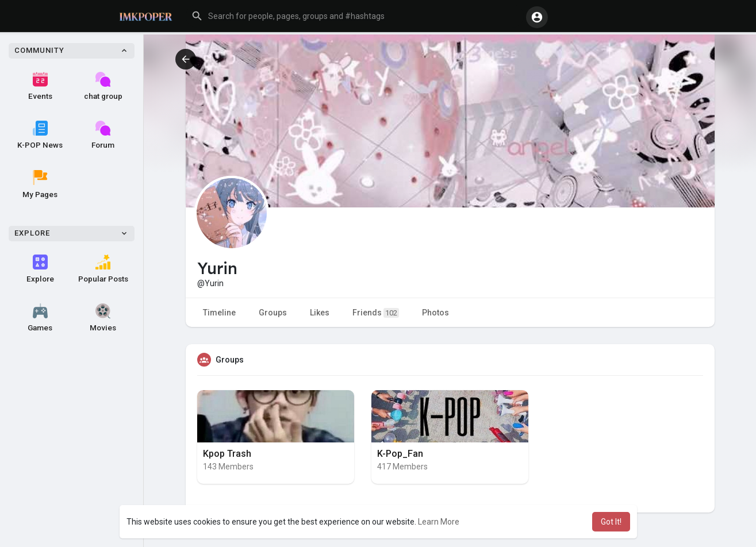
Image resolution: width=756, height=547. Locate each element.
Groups (273, 313)
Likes (320, 313)
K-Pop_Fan (400, 454)
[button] (355, 16)
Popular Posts (103, 269)
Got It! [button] (611, 522)
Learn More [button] (439, 522)
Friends (376, 313)
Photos (435, 313)
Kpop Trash (227, 454)
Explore (40, 269)
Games (40, 318)
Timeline (219, 313)
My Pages (40, 184)
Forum (103, 135)
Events (40, 86)
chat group (103, 86)
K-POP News (40, 135)
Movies (103, 318)
